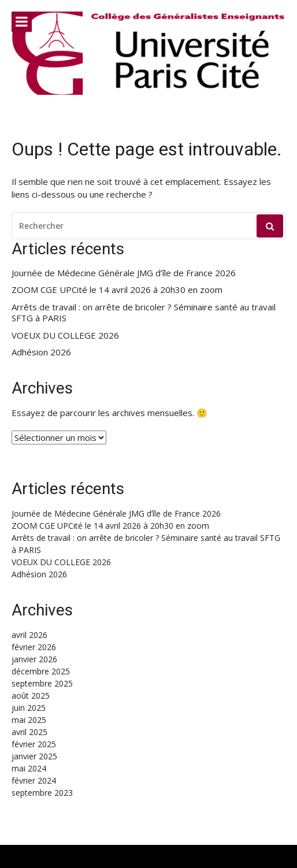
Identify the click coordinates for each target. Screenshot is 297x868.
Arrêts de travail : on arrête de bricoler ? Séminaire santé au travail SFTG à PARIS (144, 313)
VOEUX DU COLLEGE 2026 (65, 335)
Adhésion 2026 (41, 352)
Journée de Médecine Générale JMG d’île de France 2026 (124, 273)
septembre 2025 (42, 683)
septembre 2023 (42, 793)
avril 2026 (29, 635)
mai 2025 (29, 720)
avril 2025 (29, 732)
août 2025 (31, 695)
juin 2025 (29, 708)
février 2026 (34, 647)
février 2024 (34, 780)
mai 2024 (29, 768)
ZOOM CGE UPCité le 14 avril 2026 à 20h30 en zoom (117, 290)
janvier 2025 (34, 756)
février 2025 (34, 744)
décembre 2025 (41, 671)
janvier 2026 (34, 659)
